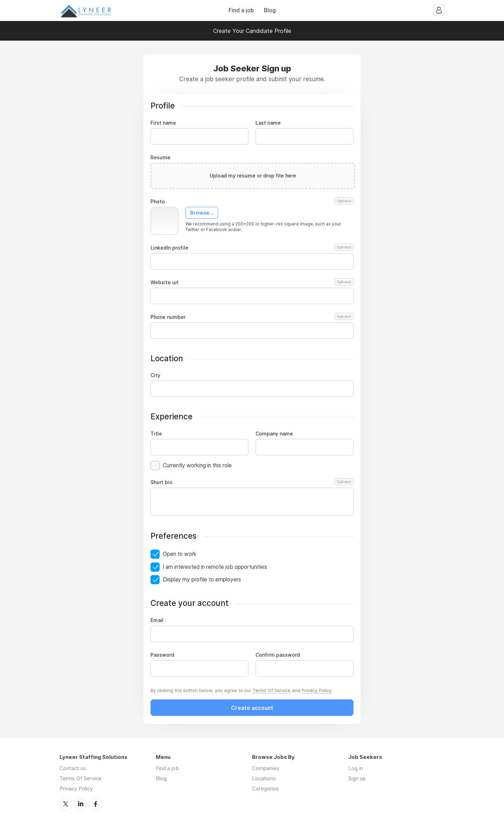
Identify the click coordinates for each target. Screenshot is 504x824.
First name (163, 123)
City (155, 375)
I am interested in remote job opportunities (215, 567)
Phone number (252, 317)
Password (162, 655)
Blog (270, 10)
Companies (266, 768)
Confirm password (278, 655)
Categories (265, 788)
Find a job (241, 10)
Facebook (96, 804)
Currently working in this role (197, 465)
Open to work (180, 554)
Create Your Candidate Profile (252, 31)
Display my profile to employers (202, 579)
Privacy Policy (317, 690)
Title (156, 434)
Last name (268, 123)
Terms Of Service (272, 690)
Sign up (357, 778)
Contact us (73, 768)
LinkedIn (80, 804)
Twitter (65, 804)
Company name (274, 434)
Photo (252, 202)
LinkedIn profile (252, 248)
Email (157, 620)
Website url (252, 282)
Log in (356, 768)
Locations (264, 778)
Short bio (252, 482)
